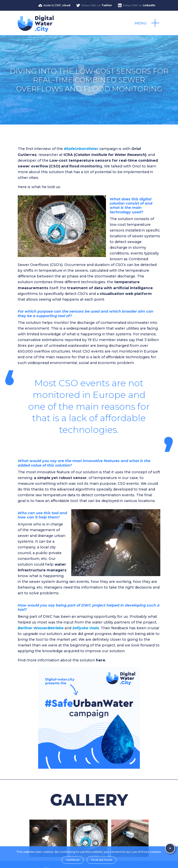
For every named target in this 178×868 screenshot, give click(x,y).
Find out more (102, 860)
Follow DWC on (97, 5)
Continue (73, 860)
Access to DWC (57, 5)
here (101, 660)
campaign (91, 149)
